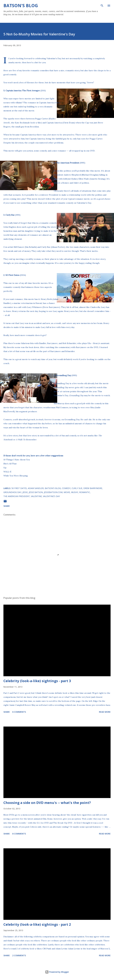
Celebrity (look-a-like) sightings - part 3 (37, 681)
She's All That (10, 464)
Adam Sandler (36, 488)
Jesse (25, 492)
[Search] (102, 5)
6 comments (19, 712)
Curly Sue (77, 488)
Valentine (36, 496)
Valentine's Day (51, 496)
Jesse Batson (36, 492)
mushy (75, 492)
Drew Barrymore (93, 488)
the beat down (32, 347)
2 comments (19, 955)
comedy (66, 488)
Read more (105, 712)
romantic (85, 492)
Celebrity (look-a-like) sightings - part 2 (37, 924)
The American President (17, 496)
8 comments (19, 834)
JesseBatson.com (53, 492)
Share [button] (7, 506)
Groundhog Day (12, 492)
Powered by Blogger (57, 972)
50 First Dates (12, 275)
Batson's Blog (21, 6)
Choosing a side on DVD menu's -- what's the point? (47, 803)
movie (67, 492)
